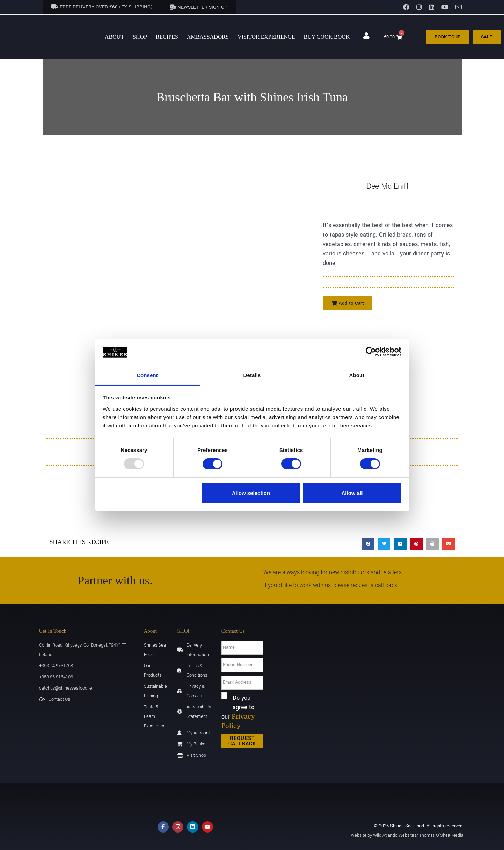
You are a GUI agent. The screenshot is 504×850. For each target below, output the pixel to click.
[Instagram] (419, 7)
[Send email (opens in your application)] (457, 7)
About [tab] (357, 375)
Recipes (167, 36)
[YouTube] (445, 7)
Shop (140, 36)
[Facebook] (406, 7)
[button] (348, 302)
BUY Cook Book (327, 36)
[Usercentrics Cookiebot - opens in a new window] (371, 352)
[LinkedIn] (432, 7)
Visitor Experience (266, 36)
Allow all (352, 493)
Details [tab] (252, 375)
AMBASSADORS (208, 36)
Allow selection (251, 493)
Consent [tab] (147, 375)
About (114, 36)
